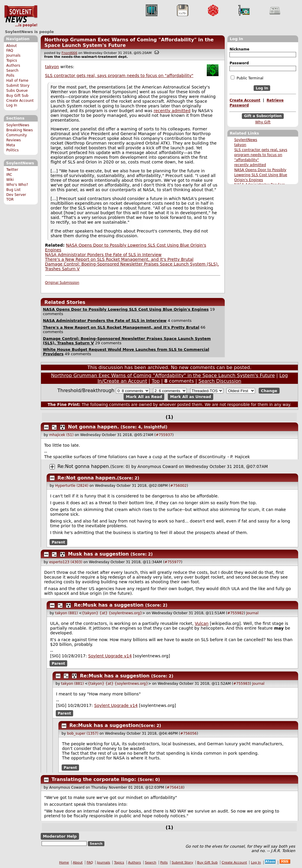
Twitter (12, 170)
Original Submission (62, 283)
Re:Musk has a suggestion (109, 605)
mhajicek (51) (61, 435)
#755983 (242, 684)
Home (64, 863)
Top (156, 381)
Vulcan (202, 623)
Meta (11, 145)
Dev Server (16, 195)
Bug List (13, 190)
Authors (13, 65)
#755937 (164, 435)
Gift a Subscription (263, 116)
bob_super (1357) (83, 733)
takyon (240, 145)
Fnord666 (69, 53)
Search (12, 71)
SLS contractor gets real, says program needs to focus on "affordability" (261, 155)
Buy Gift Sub (17, 96)
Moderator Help (60, 836)
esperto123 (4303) (66, 562)
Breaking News (19, 130)
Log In (12, 105)
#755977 (173, 562)
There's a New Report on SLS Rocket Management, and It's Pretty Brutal (119, 259)
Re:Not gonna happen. (84, 466)
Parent (59, 542)
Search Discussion (220, 381)
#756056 (188, 733)
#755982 (236, 613)
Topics (12, 60)
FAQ (10, 50)
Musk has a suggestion (99, 554)
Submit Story (18, 86)
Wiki (10, 180)
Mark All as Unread (191, 397)
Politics (12, 150)
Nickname (239, 49)
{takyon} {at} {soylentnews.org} (112, 613)
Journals (13, 55)
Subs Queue (17, 91)
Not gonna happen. (94, 427)
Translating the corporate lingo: (95, 779)
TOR (10, 199)
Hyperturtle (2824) (72, 486)
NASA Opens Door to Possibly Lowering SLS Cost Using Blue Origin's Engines (261, 175)
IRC (9, 175)
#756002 (178, 486)
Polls (10, 76)
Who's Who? (17, 185)
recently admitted (250, 165)
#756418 (175, 787)
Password (239, 63)
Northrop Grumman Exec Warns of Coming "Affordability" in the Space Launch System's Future (163, 375)
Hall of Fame (17, 81)
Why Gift (263, 122)
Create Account (20, 101)
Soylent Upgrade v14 (110, 656)
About (12, 46)
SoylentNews (21, 16)
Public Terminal (247, 78)
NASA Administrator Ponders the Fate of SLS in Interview (103, 255)
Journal (252, 613)
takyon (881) (67, 613)
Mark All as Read (144, 397)
